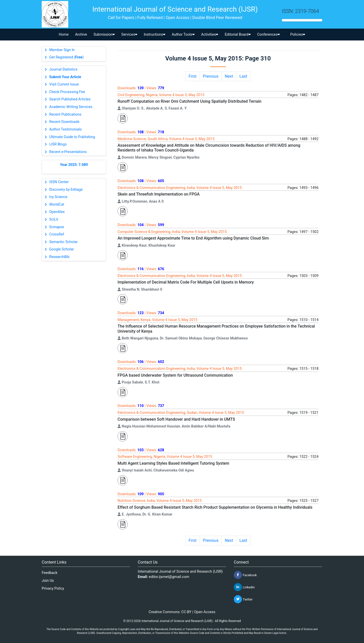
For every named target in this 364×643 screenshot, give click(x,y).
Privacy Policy (53, 588)
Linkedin (244, 587)
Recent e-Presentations (68, 152)
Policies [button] (298, 35)
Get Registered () (66, 57)
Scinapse (57, 227)
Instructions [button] (155, 35)
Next (229, 76)
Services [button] (129, 35)
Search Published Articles (70, 99)
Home (64, 35)
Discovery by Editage (66, 190)
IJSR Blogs (58, 144)
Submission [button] (104, 35)
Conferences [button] (268, 35)
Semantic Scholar (63, 242)
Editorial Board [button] (238, 35)
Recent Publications (65, 114)
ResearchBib (59, 257)
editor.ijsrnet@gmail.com (169, 577)
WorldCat (57, 205)
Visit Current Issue (64, 84)
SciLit (54, 219)
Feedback (50, 573)
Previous (211, 76)
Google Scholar (62, 249)
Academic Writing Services (71, 107)
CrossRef (57, 234)
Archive (81, 35)
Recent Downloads (64, 122)
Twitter (243, 599)
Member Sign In (62, 50)
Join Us (48, 581)
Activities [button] (210, 35)
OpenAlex (57, 212)
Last (243, 76)
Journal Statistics (63, 69)
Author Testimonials (65, 129)
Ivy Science (58, 197)
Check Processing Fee (67, 92)
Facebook (245, 575)
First (193, 76)
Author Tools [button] (183, 35)
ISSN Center (59, 182)
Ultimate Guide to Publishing (72, 137)
